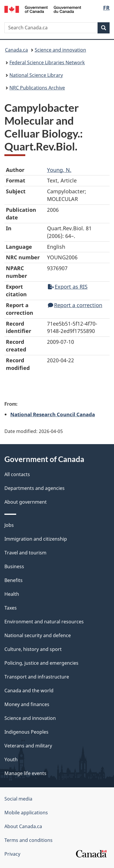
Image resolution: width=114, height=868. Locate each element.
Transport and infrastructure (37, 677)
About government (26, 502)
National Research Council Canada (53, 414)
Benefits (14, 580)
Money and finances (27, 704)
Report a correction (75, 305)
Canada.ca (16, 50)
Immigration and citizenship (36, 539)
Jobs (9, 525)
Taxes (11, 608)
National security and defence (38, 635)
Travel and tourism (25, 553)
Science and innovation (60, 50)
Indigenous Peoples (26, 732)
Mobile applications (26, 813)
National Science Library (36, 75)
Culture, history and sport (33, 649)
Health (12, 594)
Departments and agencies (35, 488)
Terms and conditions (28, 840)
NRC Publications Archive (37, 88)
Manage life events (25, 773)
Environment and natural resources (44, 622)
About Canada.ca (23, 826)
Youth (11, 759)
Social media (18, 799)
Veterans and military (28, 746)
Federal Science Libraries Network (47, 62)
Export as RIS (68, 287)
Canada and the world (29, 691)
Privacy (12, 854)
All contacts (17, 474)
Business (14, 566)
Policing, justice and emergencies (41, 663)
